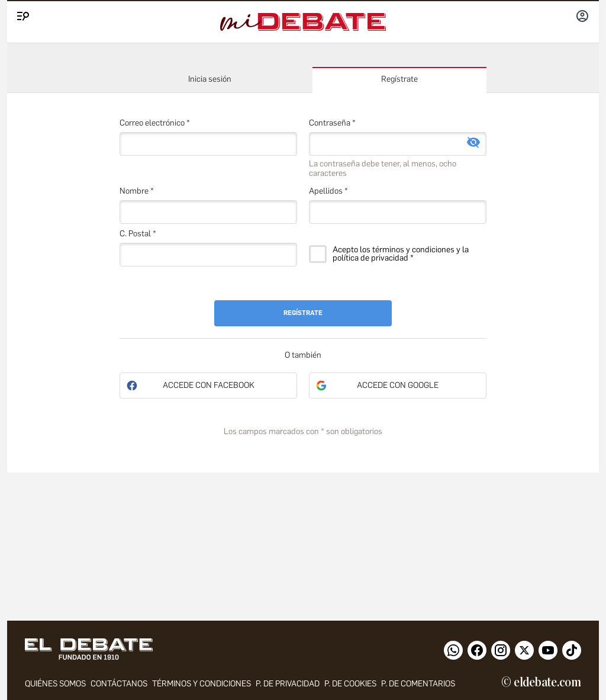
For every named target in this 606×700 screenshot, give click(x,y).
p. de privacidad (288, 684)
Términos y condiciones (202, 684)
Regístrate (399, 79)
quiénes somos (55, 684)
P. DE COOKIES (350, 684)
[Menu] (21, 14)
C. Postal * (138, 234)
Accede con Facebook (209, 385)
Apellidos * (328, 191)
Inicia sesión (210, 79)
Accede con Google (398, 385)
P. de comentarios (418, 684)
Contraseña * (332, 123)
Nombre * (137, 191)
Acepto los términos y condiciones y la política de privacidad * (401, 254)
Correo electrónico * (155, 123)
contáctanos (119, 684)
